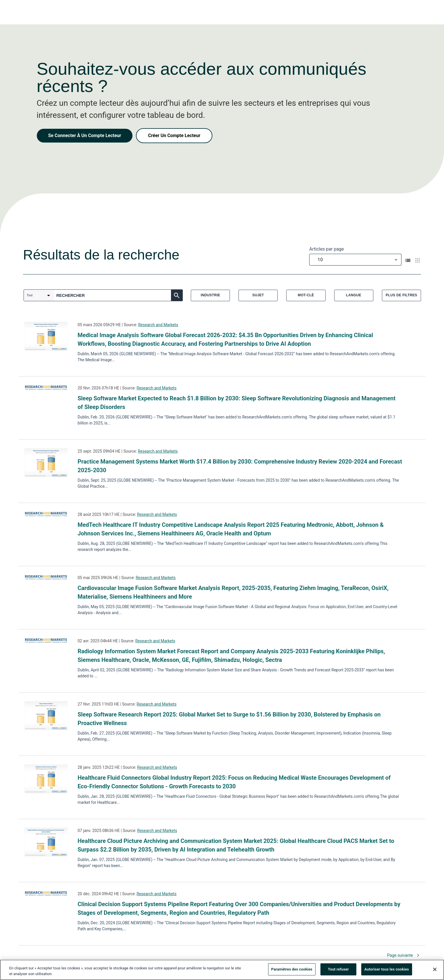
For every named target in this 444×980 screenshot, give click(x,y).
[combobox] (355, 260)
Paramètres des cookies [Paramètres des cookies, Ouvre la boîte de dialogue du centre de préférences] (292, 971)
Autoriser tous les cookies (387, 971)
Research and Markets (158, 325)
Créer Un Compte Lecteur (174, 136)
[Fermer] (435, 971)
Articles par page (327, 249)
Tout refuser (338, 971)
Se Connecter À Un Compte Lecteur (85, 136)
